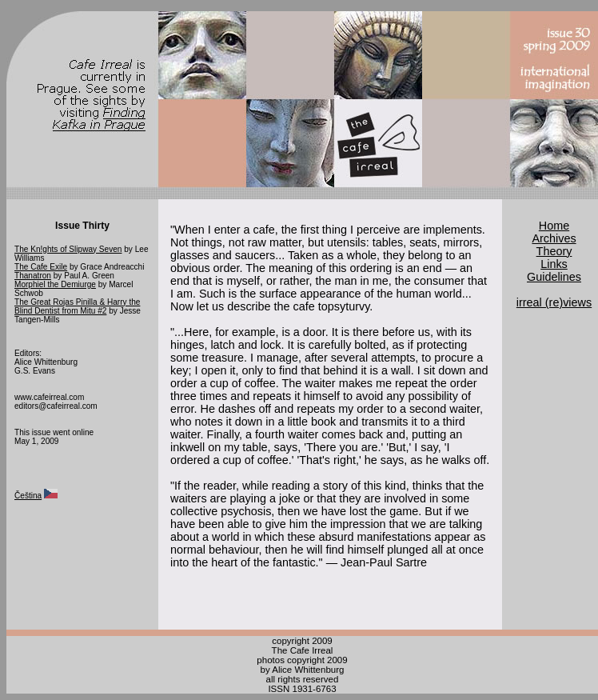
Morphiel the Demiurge (55, 284)
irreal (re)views (554, 302)
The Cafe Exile (41, 267)
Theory (554, 251)
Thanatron (33, 276)
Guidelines (554, 277)
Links (554, 264)
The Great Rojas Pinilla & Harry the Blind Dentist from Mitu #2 (77, 306)
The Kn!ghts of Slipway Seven (68, 249)
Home (554, 226)
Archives (554, 238)
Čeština (28, 496)
